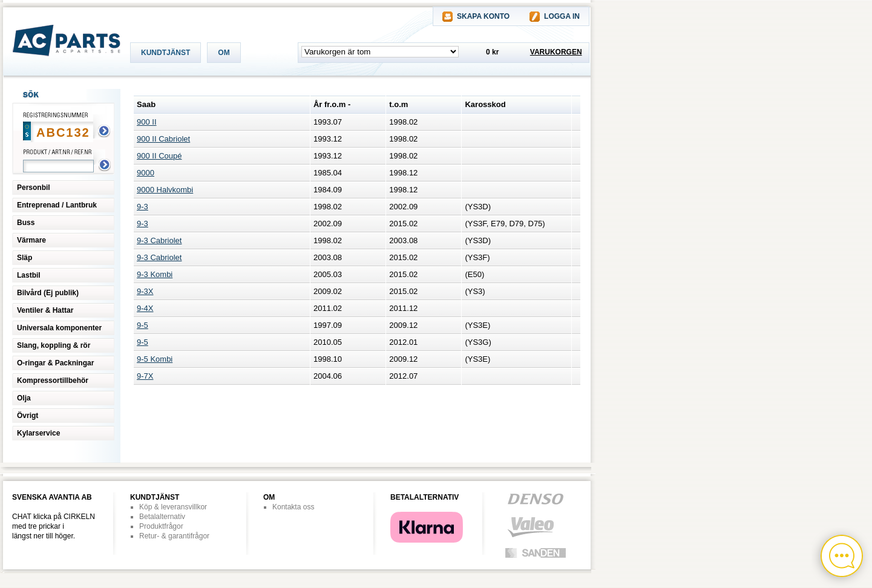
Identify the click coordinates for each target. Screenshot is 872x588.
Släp (25, 258)
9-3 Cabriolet (159, 240)
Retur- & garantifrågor (174, 536)
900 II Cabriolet (163, 139)
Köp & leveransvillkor (173, 507)
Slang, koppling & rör (54, 345)
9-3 (143, 207)
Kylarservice (38, 433)
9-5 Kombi (155, 359)
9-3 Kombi (155, 274)
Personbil (34, 188)
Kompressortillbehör (53, 381)
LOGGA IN (562, 16)
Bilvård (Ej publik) (48, 293)
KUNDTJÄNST (166, 53)
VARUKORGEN (556, 52)
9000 (146, 173)
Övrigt (28, 416)
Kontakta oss (293, 507)
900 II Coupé (159, 156)
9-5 (143, 325)
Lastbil (29, 275)
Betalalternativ (162, 517)
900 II (147, 122)
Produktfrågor (161, 526)
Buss (26, 223)
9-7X (145, 376)
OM (224, 53)
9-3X (145, 291)
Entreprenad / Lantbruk (57, 205)
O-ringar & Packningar (55, 363)
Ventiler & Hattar (45, 310)
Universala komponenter (59, 328)
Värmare (31, 240)
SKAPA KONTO (483, 16)
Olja (24, 398)
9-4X (145, 308)
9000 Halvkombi (165, 190)
